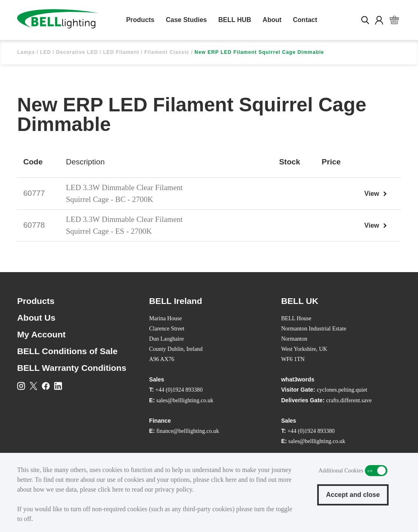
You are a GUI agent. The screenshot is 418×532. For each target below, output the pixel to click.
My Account (41, 334)
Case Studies (186, 20)
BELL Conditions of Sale (67, 351)
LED (46, 52)
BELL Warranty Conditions (72, 368)
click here (224, 480)
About (272, 20)
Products (140, 20)
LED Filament (121, 52)
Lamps (26, 52)
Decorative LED (77, 52)
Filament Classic (167, 52)
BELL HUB (235, 20)
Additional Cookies (376, 471)
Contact (305, 20)
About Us (36, 318)
